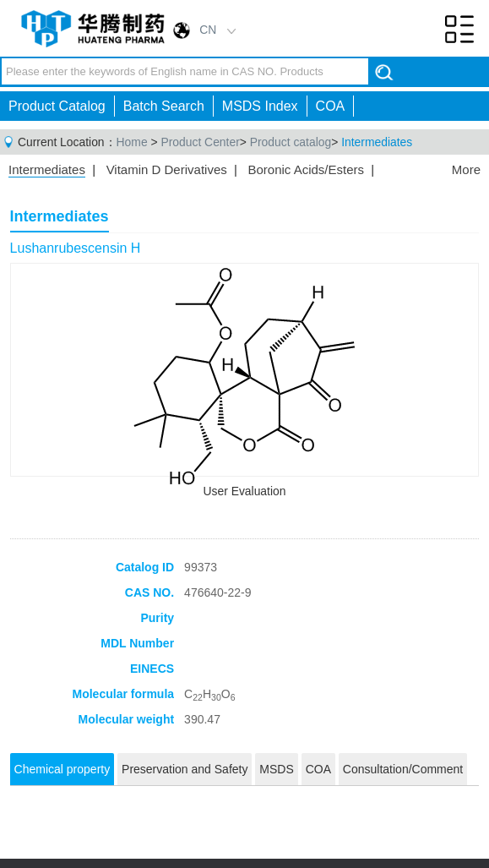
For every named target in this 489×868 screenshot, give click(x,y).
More (466, 169)
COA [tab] (318, 769)
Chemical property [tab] (62, 769)
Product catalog (291, 142)
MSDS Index (260, 106)
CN (208, 30)
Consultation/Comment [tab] (403, 769)
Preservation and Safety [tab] (185, 769)
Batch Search (164, 106)
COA (331, 106)
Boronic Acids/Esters (306, 169)
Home (132, 142)
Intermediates (377, 142)
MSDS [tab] (276, 769)
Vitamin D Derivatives (167, 169)
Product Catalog (57, 106)
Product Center (200, 142)
